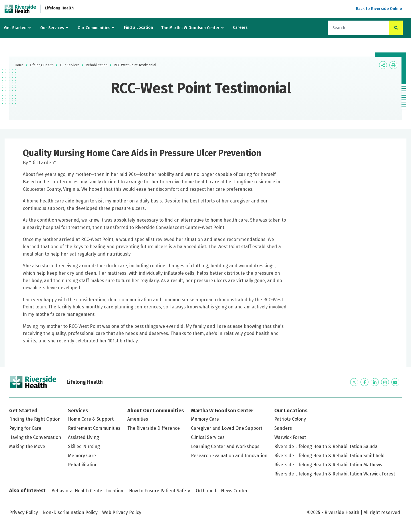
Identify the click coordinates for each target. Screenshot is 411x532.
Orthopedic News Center (222, 491)
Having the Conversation (35, 437)
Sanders (283, 428)
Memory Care (82, 456)
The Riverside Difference (154, 428)
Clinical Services (208, 437)
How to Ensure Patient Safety (160, 491)
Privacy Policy (24, 512)
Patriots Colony (290, 419)
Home (19, 65)
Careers (240, 28)
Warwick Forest (290, 437)
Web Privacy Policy (122, 512)
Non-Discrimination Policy (70, 512)
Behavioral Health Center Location (87, 491)
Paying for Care (25, 428)
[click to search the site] (396, 28)
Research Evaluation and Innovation (229, 456)
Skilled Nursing (84, 446)
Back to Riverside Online (379, 9)
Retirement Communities (94, 428)
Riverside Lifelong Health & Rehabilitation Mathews (328, 465)
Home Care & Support (91, 419)
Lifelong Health (59, 8)
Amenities (138, 419)
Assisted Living (83, 437)
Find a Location (138, 28)
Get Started (15, 28)
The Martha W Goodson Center (190, 28)
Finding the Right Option (35, 419)
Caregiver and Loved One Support (227, 428)
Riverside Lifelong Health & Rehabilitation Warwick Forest (335, 474)
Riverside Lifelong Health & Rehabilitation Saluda (326, 446)
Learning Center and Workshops (225, 446)
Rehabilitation (97, 65)
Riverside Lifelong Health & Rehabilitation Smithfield (330, 456)
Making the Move (27, 446)
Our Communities (94, 28)
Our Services (52, 28)
